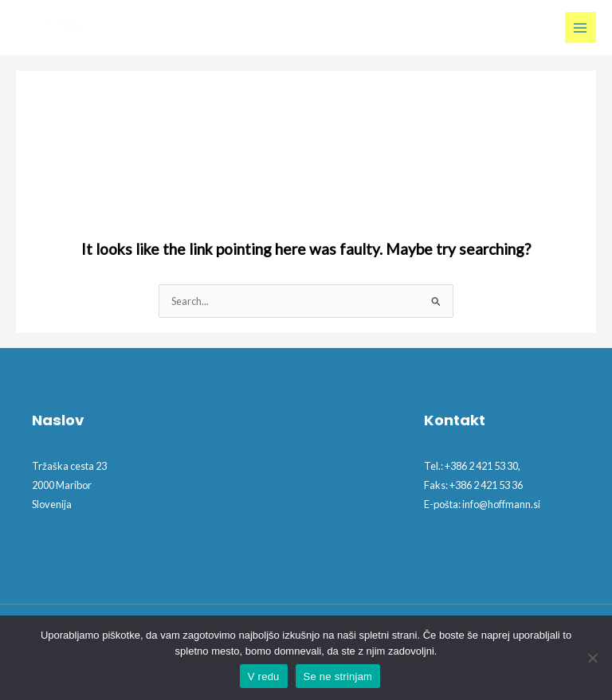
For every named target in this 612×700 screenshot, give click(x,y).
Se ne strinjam (338, 677)
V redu (264, 677)
